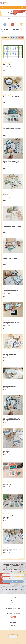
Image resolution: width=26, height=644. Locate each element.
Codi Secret (6, 451)
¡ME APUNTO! (13, 582)
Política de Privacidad (11, 591)
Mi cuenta (13, 625)
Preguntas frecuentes (13, 604)
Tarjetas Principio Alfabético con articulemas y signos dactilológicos (12, 162)
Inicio (2, 19)
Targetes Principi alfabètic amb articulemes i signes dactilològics (11, 419)
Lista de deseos (13, 627)
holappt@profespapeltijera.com (14, 613)
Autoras (6, 19)
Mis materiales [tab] (6, 37)
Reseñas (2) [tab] (14, 37)
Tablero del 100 (7, 65)
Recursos (13, 601)
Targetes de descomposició (10, 483)
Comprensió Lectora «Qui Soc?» (11, 386)
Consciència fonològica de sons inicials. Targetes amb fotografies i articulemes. (13, 516)
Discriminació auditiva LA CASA (11, 97)
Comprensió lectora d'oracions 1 (11, 290)
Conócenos (13, 602)
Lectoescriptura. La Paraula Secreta (12, 227)
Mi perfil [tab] (21, 37)
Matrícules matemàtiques (9, 354)
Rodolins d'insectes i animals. (10, 259)
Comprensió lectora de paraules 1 (12, 322)
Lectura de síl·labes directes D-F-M (12, 549)
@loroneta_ (9, 66)
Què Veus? (6, 195)
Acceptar (13, 636)
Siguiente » (15, 558)
